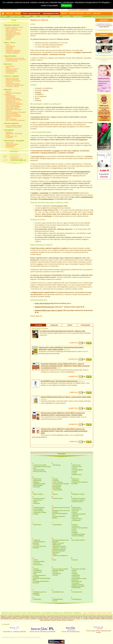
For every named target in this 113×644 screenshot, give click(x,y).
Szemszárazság (77, 581)
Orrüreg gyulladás (39, 561)
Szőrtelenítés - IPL (12, 136)
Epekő (36, 502)
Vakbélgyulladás (58, 599)
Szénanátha (76, 583)
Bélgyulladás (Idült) (39, 484)
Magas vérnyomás (58, 543)
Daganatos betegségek (13, 98)
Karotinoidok (5, 619)
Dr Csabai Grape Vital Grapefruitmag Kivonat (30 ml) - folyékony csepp (62, 331)
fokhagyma (45, 174)
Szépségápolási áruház (51, 13)
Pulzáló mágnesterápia (13, 84)
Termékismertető (11, 70)
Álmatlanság (57, 465)
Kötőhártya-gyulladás (79, 534)
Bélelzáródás (38, 480)
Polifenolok (109, 619)
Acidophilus (17, 616)
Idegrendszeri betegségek (14, 109)
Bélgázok (36, 482)
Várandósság (10, 73)
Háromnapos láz (77, 509)
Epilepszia (37, 503)
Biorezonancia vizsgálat (13, 81)
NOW (59, 368)
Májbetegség (57, 545)
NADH (92, 619)
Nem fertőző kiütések (79, 540)
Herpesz (75, 512)
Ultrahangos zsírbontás (13, 50)
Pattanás (36, 569)
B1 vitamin (55, 616)
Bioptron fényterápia (12, 80)
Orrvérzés (37, 563)
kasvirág (46, 178)
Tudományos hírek (12, 72)
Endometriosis (38, 500)
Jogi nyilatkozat (47, 613)
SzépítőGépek (78, 16)
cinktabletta (89, 156)
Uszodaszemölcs (77, 592)
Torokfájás (37, 595)
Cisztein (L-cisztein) (49, 617)
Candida (55, 479)
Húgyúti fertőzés (77, 519)
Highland (67, 349)
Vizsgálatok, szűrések (13, 86)
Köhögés (75, 533)
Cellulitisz (56, 480)
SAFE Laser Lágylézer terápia (15, 85)
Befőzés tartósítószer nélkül (14, 27)
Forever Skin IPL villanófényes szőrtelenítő (43, 631)
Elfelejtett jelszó (84, 9)
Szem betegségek (11, 119)
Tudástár (27, 16)
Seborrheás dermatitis (79, 569)
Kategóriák (54, 325)
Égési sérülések (38, 494)
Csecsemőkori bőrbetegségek (57, 486)
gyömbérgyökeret (47, 199)
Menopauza (56, 552)
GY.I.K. (89, 13)
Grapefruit (47, 303)
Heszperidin (97, 617)
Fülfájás (36, 514)
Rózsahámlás (57, 573)
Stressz (8, 118)
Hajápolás (9, 132)
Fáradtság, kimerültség (13, 103)
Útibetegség (37, 599)
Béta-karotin (109, 616)
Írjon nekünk (22, 613)
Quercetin (51, 307)
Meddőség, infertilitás (59, 546)
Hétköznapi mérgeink (12, 108)
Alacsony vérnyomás (40, 471)
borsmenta (44, 193)
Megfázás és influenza (60, 548)
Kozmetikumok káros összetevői (16, 60)
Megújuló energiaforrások (14, 127)
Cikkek (35, 16)
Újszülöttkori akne (58, 592)
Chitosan (33, 617)
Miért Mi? (10, 13)
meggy (81, 140)
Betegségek (62, 454)
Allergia (8, 92)
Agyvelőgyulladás (39, 470)
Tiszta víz (9, 38)
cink (62, 185)
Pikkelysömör (38, 572)
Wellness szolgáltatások (13, 52)
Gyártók (64, 13)
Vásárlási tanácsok (12, 61)
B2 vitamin (79, 616)
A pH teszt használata (40, 465)
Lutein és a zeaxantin (83, 619)
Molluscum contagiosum (60, 556)
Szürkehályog (76, 588)
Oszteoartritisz (38, 565)
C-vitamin (77, 52)
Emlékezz (75, 9)
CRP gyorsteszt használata (61, 484)
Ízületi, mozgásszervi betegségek (16, 112)
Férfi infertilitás (38, 509)
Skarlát (74, 571)
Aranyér (75, 468)
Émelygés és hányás (78, 494)
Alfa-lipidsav (26, 616)
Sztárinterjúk (10, 147)
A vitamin (10, 616)
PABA (103, 619)
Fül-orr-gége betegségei (13, 107)
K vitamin (110, 617)
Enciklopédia (85, 325)
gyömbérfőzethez (87, 197)
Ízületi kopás (37, 525)
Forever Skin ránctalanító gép (70, 631)
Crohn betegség (58, 482)
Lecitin (51, 619)
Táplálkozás (10, 37)
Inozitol (104, 617)
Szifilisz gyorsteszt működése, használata (78, 585)
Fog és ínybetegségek (13, 105)
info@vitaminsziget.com (18, 160)
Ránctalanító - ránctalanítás (14, 134)
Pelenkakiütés (38, 571)
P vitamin (98, 619)
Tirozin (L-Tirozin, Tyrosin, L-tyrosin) (62, 620)
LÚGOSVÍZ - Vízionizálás (13, 34)
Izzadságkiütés (57, 525)
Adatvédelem (36, 613)
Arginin (49, 616)
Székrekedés (76, 575)
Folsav (71, 617)
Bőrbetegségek (11, 96)
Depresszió (76, 479)
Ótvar (55, 560)
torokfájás (63, 68)
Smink (8, 135)
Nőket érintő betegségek (13, 116)
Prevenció (9, 82)
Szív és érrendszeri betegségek (15, 120)
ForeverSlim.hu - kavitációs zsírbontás (14, 631)
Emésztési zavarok (39, 498)
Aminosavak (34, 616)
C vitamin (59, 310)
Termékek (38, 325)
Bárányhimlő (38, 479)
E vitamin (65, 617)
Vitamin (8, 40)
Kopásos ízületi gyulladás (80, 528)
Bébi (7, 68)
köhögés (45, 90)
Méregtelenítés (11, 35)
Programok (9, 49)
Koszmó (75, 531)
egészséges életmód (12, 144)
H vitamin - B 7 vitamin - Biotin (83, 617)
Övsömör (75, 560)
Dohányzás (76, 480)
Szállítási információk (76, 13)
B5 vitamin (94, 616)
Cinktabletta (47, 183)
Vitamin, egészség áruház (31, 13)
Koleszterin (76, 526)
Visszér (55, 601)
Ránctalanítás (55, 16)
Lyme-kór (37, 545)
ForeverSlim (66, 16)
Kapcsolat (97, 13)
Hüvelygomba (76, 520)
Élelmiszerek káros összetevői (15, 58)
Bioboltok (5, 613)
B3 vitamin (86, 616)
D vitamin (59, 617)
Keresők (4, 16)
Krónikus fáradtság (78, 536)
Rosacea (56, 572)
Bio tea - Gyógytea (12, 29)
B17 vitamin (71, 616)
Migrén (55, 554)
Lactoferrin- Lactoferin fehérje (39, 619)
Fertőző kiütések (39, 511)
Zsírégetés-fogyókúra (12, 53)
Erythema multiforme (79, 500)
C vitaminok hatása (24, 617)
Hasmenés (75, 511)
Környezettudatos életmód (14, 126)
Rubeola (55, 575)
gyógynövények (11, 146)
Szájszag (75, 574)
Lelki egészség (11, 46)
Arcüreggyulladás (78, 470)
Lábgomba (37, 540)
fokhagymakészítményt (82, 172)
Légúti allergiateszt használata (39, 542)
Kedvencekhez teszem (105, 613)
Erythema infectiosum (79, 498)
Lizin (74, 619)
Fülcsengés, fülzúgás (40, 512)
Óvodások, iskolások (12, 69)
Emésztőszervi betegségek (14, 100)
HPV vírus (75, 517)
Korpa (74, 529)
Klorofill (12, 619)
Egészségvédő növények (14, 30)
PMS (35, 574)
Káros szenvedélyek (12, 113)
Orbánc (36, 560)
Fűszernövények (11, 31)
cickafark (35, 193)
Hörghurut (75, 515)
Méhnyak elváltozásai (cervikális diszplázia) (59, 550)
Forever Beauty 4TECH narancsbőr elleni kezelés (99, 631)
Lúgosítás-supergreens (13, 33)
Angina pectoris (77, 467)
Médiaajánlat (68, 613)
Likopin (56, 619)
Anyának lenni (10, 66)
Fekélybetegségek (39, 508)
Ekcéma (55, 494)
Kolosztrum (19, 619)
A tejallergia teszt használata (42, 467)
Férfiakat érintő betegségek (14, 104)
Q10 (42, 620)
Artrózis (75, 471)
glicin (81, 185)
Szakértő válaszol (16, 16)
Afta (35, 468)
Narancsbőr (44, 16)
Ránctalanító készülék (104, 53)
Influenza (9, 111)
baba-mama (10, 143)
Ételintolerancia (11, 101)
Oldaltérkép (77, 613)
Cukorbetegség (11, 97)
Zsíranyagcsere (77, 599)
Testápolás (9, 138)
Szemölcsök (76, 577)
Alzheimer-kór (76, 465)
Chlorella (39, 617)
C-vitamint (39, 264)
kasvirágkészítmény (38, 156)
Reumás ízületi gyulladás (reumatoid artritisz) (60, 570)
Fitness (8, 45)
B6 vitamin (101, 616)
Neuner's (81, 381)
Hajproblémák (76, 508)
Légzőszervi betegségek (13, 115)
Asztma (75, 473)
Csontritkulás (57, 488)
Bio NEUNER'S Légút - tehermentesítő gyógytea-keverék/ (59, 381)
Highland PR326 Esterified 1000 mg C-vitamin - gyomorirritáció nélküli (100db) (66, 397)
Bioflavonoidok (6, 617)
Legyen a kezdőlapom (89, 613)
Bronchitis (37, 487)
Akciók (18, 13)
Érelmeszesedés (58, 498)
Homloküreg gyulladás (79, 514)
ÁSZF (29, 613)
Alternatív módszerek (12, 78)
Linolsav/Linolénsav (66, 619)
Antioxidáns (42, 616)
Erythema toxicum (78, 502)
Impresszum (13, 613)
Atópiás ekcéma (77, 475)
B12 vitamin (63, 616)
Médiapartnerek (58, 613)
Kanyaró (75, 525)
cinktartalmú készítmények (59, 181)
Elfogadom (66, 6)
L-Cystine (26, 619)
